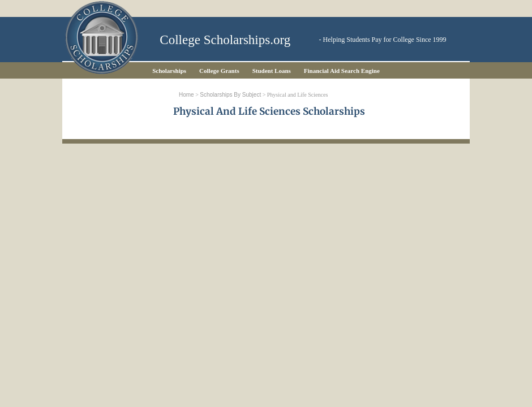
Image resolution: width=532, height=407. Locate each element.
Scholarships (169, 71)
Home (186, 95)
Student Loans (272, 71)
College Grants (219, 71)
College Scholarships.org (225, 40)
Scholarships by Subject (230, 95)
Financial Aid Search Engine (342, 71)
